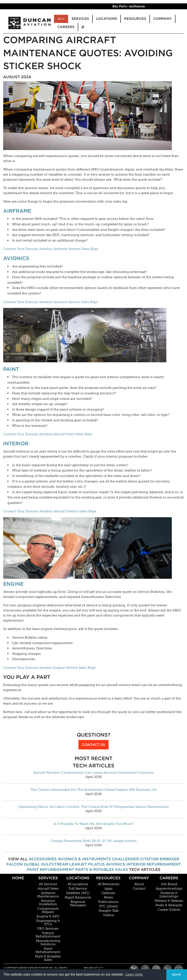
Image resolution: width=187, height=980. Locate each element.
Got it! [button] (177, 975)
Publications (108, 902)
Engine (13, 584)
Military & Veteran (169, 901)
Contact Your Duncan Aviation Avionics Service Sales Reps (51, 302)
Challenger (125, 859)
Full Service (78, 889)
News (108, 897)
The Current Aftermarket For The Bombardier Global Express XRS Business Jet (93, 790)
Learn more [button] (134, 974)
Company (139, 878)
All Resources (108, 884)
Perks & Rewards (169, 905)
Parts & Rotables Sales (102, 869)
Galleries (108, 893)
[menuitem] (83, 27)
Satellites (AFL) (78, 893)
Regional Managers (78, 903)
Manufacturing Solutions (48, 942)
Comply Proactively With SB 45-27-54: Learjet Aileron (93, 841)
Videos (108, 915)
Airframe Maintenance (48, 895)
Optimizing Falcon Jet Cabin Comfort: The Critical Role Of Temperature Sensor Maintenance (93, 807)
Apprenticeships (169, 889)
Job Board (169, 884)
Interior (16, 444)
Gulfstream (55, 864)
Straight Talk (108, 911)
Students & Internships (169, 895)
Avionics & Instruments (84, 859)
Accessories (43, 859)
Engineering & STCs (48, 922)
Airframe (17, 211)
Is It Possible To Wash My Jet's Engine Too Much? (94, 824)
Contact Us (93, 745)
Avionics (16, 258)
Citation (149, 859)
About (139, 884)
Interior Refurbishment (154, 864)
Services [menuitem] (80, 19)
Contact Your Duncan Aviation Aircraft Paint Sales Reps (48, 434)
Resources (108, 878)
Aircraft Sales (48, 889)
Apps (108, 889)
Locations (78, 878)
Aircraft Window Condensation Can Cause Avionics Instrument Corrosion (94, 773)
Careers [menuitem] (66, 27)
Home (18, 878)
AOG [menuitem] (61, 19)
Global (32, 864)
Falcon (14, 864)
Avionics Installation (48, 902)
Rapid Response (78, 897)
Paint (11, 369)
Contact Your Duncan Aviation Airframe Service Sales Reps (51, 249)
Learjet (78, 864)
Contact (139, 889)
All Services (48, 884)
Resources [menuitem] (135, 19)
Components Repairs (48, 910)
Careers (169, 878)
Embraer (169, 859)
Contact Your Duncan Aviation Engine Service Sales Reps (49, 668)
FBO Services (48, 929)
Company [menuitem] (162, 19)
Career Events (169, 910)
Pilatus (96, 864)
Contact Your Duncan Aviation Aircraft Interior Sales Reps (50, 511)
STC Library (108, 906)
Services (48, 878)
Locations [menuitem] (107, 19)
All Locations (78, 884)
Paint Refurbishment (50, 869)
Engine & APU (48, 916)
